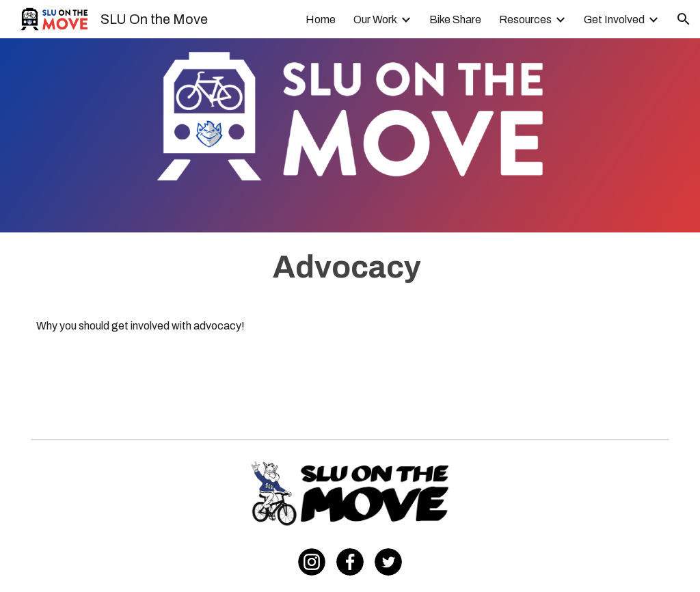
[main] (350, 267)
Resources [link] (525, 19)
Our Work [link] (375, 19)
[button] (684, 19)
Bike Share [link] (455, 19)
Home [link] (321, 19)
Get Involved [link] (614, 19)
